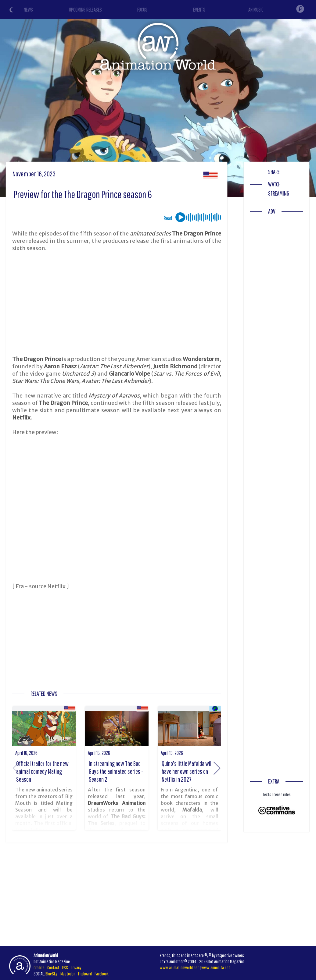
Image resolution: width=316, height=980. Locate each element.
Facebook (102, 974)
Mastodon (68, 974)
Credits (39, 968)
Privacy (76, 968)
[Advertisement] (117, 304)
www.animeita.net (216, 968)
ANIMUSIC (256, 10)
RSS (65, 968)
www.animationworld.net (179, 968)
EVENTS (199, 10)
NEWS (28, 10)
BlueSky (52, 974)
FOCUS (142, 10)
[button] (217, 768)
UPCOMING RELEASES (85, 10)
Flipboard (85, 974)
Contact (53, 968)
